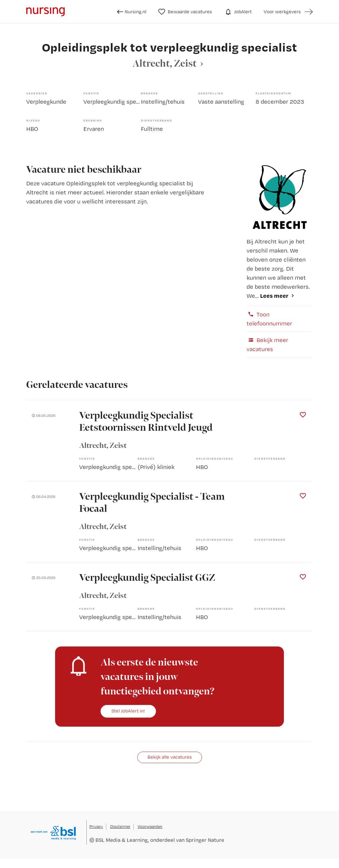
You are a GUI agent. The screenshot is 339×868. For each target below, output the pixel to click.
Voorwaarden (150, 826)
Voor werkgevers (282, 12)
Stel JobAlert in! (128, 711)
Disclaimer (120, 826)
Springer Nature (205, 840)
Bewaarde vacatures (185, 12)
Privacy (96, 826)
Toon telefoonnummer (269, 319)
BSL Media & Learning (122, 840)
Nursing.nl (132, 12)
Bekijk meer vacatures (267, 344)
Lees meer (274, 296)
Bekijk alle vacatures (170, 757)
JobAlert (238, 12)
